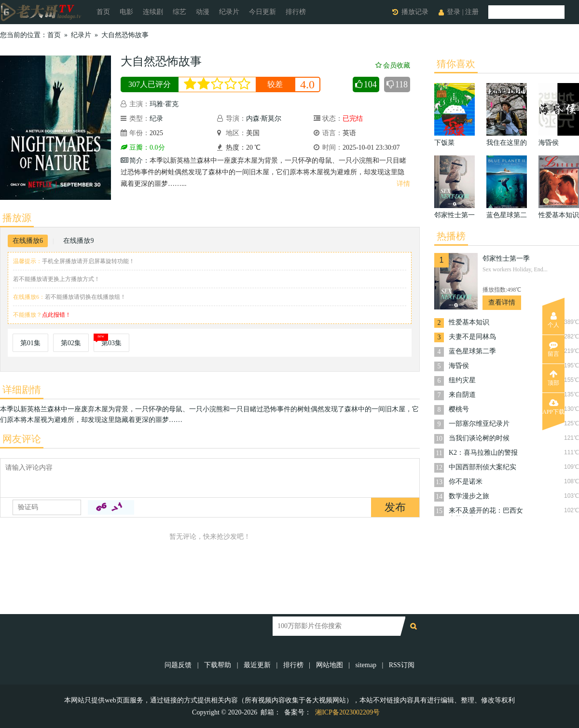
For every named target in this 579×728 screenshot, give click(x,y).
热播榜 (451, 236)
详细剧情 (22, 390)
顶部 (553, 378)
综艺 (179, 12)
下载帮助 (218, 665)
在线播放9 (78, 241)
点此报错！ (56, 315)
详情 (403, 184)
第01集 (30, 343)
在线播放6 (28, 241)
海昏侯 (459, 366)
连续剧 (153, 12)
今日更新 (262, 12)
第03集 (111, 343)
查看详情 (502, 302)
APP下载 (553, 407)
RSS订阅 (402, 665)
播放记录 (415, 12)
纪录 (156, 119)
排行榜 (296, 12)
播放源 (17, 218)
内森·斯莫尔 (264, 119)
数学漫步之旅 (469, 496)
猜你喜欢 (456, 64)
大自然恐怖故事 (125, 35)
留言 (553, 349)
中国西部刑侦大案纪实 (482, 467)
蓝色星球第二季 (472, 351)
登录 (454, 12)
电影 (126, 12)
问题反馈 (179, 665)
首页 (103, 12)
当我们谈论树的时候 (479, 438)
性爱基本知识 (469, 322)
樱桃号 (459, 409)
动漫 (203, 12)
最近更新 (257, 665)
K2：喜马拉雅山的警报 (483, 453)
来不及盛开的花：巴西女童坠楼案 (486, 511)
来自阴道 (462, 395)
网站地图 (330, 665)
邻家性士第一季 (506, 259)
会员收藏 (393, 65)
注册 (472, 12)
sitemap (366, 665)
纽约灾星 (462, 380)
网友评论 (22, 439)
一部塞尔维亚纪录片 (479, 424)
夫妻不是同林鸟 (472, 337)
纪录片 (229, 12)
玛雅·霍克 (164, 104)
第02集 (71, 343)
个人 (553, 320)
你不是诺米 (466, 482)
